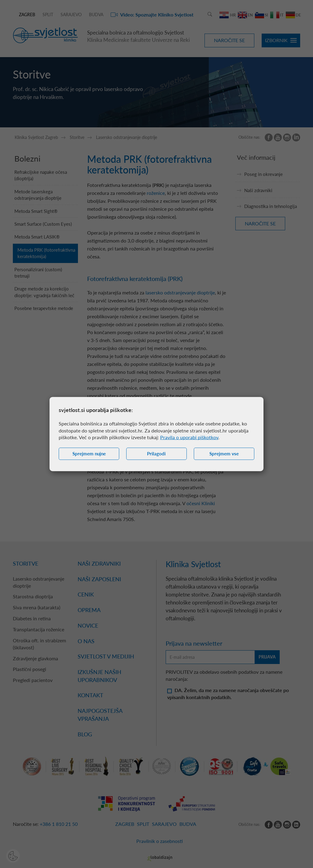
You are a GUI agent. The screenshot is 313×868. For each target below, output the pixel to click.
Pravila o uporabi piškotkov (189, 437)
